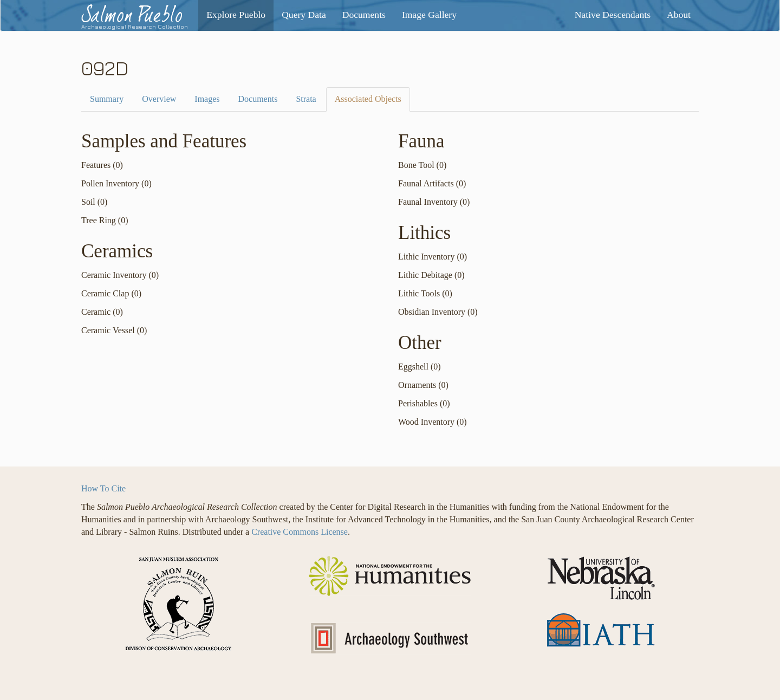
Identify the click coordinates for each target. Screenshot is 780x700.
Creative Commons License (300, 532)
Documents (258, 99)
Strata (306, 99)
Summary (107, 99)
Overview (159, 99)
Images (207, 99)
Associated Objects (368, 99)
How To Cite (103, 488)
